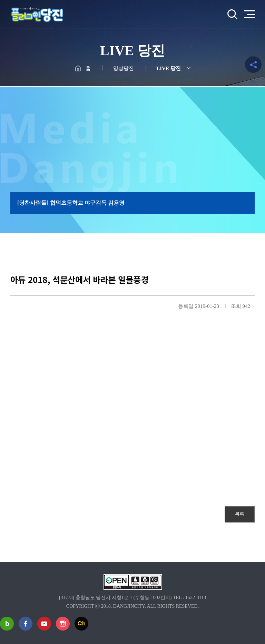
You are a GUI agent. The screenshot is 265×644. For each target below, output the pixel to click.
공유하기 (253, 65)
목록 (240, 514)
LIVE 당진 (168, 68)
